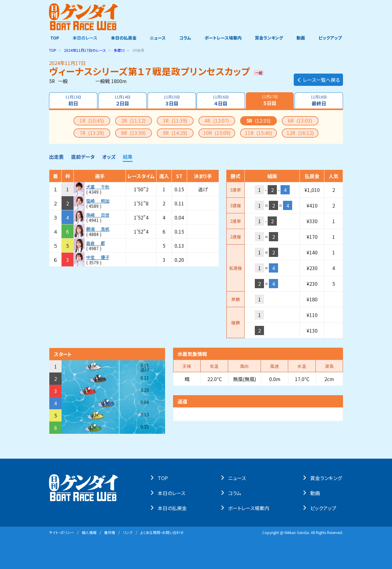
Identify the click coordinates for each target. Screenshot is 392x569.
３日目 (171, 101)
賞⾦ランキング (327, 478)
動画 (302, 38)
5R (258, 120)
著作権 (110, 532)
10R (217, 133)
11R (259, 133)
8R (134, 133)
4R (217, 120)
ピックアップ (331, 38)
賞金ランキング (270, 38)
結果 (128, 157)
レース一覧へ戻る (318, 78)
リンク (128, 532)
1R (92, 120)
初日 (73, 101)
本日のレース (84, 38)
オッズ (109, 157)
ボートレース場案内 (223, 38)
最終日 (319, 101)
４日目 (221, 101)
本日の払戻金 (123, 38)
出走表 (56, 157)
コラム (185, 38)
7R (92, 133)
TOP (53, 38)
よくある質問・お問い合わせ (162, 532)
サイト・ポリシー (62, 532)
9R (175, 133)
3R (175, 120)
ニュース (157, 38)
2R (134, 120)
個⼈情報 (89, 532)
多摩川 (119, 50)
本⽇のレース (173, 493)
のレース (85, 50)
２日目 (122, 101)
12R (300, 133)
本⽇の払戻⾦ (173, 508)
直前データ (83, 157)
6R (300, 120)
